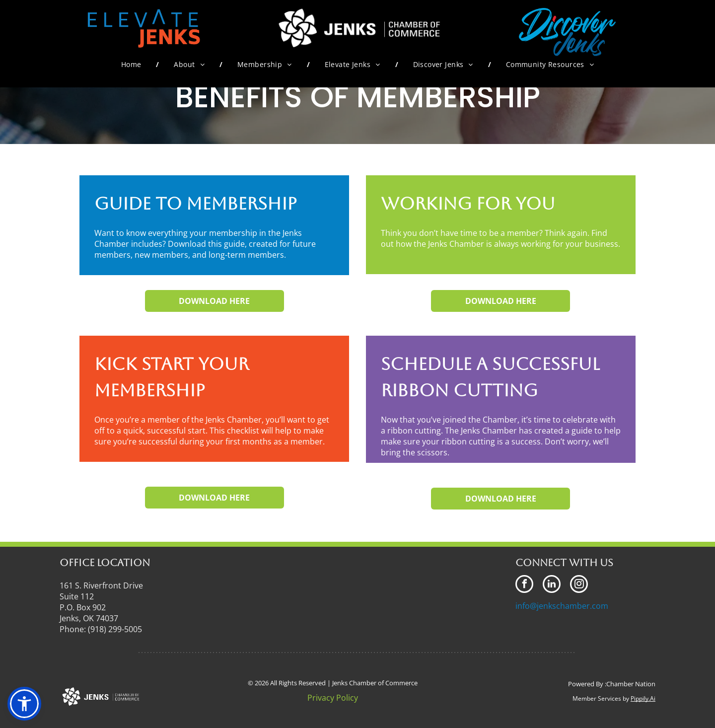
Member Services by (601, 698)
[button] (24, 704)
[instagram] (579, 585)
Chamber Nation (631, 684)
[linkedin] (552, 585)
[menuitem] (133, 64)
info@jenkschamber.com (562, 606)
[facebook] (524, 585)
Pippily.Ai (643, 698)
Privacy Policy (333, 698)
